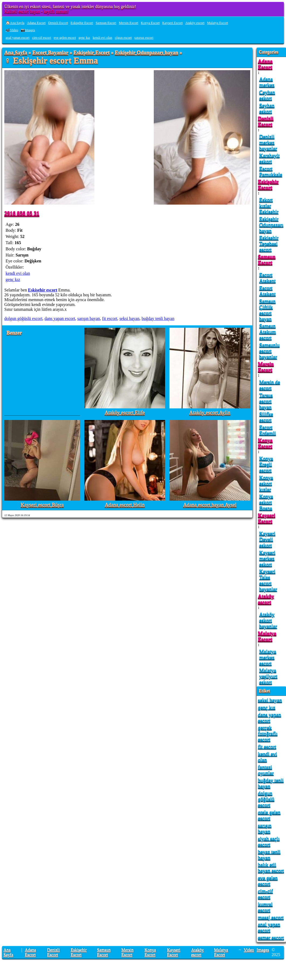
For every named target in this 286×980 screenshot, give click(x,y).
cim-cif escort (42, 38)
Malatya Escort (218, 23)
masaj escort (271, 917)
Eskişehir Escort (82, 23)
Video (249, 950)
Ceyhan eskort (267, 95)
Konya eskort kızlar (266, 483)
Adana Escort (36, 23)
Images (263, 950)
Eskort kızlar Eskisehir (269, 206)
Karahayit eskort (270, 158)
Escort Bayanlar (50, 53)
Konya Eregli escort (266, 464)
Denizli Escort (58, 23)
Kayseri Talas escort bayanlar (268, 580)
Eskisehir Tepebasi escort (269, 243)
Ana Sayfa (16, 53)
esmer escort (271, 937)
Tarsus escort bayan (266, 401)
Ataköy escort (195, 23)
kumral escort (265, 907)
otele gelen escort (269, 815)
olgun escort (123, 38)
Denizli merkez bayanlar (268, 142)
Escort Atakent (268, 278)
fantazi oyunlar (266, 770)
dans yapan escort (60, 318)
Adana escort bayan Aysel (210, 505)
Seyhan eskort (267, 108)
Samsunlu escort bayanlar (270, 351)
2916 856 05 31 (22, 213)
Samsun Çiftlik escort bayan (268, 310)
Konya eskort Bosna (266, 502)
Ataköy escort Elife (125, 413)
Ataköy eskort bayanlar (268, 620)
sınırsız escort (144, 38)
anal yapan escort (18, 38)
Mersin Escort (128, 23)
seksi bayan (129, 318)
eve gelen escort (65, 38)
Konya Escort (150, 23)
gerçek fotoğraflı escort (268, 733)
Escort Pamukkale (271, 171)
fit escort (110, 318)
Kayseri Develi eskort (267, 539)
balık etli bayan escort (271, 867)
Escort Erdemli (268, 430)
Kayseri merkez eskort (267, 558)
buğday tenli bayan (158, 318)
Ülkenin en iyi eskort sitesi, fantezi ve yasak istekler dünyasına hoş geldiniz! (70, 7)
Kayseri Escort (173, 23)
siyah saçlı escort (269, 841)
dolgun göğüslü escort (23, 318)
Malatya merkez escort (268, 657)
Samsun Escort (106, 23)
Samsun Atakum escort (268, 332)
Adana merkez (267, 82)
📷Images (28, 30)
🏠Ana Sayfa (15, 23)
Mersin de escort (270, 385)
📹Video (12, 30)
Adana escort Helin (125, 505)
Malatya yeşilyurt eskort (268, 676)
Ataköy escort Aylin (210, 413)
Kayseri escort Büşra (42, 505)
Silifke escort (266, 417)
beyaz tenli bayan (269, 855)
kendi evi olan (102, 38)
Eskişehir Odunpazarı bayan (146, 53)
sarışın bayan (89, 318)
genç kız (84, 38)
